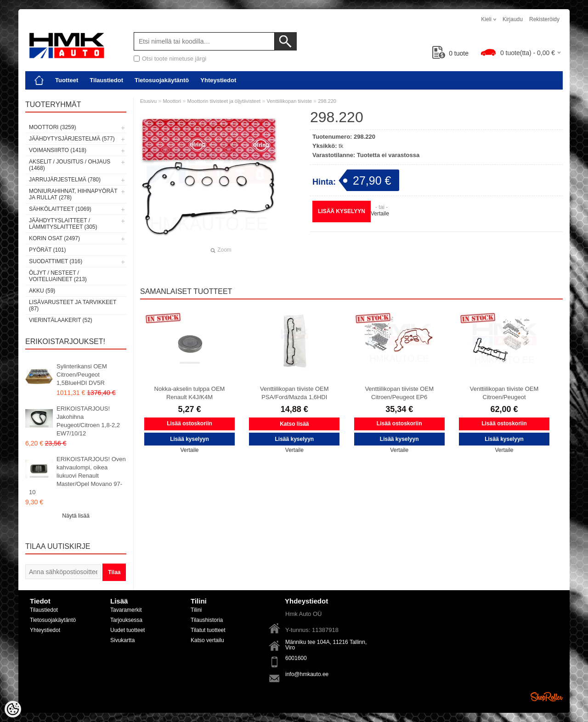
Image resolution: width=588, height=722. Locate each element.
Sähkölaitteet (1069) (60, 209)
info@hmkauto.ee (307, 674)
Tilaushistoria (207, 620)
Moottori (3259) (52, 127)
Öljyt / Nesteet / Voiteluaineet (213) (58, 276)
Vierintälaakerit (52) (61, 320)
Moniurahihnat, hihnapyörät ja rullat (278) (73, 194)
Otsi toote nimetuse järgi (174, 59)
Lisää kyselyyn (342, 211)
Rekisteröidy (544, 19)
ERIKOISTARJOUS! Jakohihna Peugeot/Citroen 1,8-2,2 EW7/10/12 (88, 421)
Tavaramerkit (126, 610)
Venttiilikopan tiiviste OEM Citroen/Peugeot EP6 (399, 393)
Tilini (196, 610)
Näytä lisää (76, 516)
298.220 (327, 101)
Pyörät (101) (47, 250)
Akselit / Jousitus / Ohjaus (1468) (70, 165)
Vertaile (380, 214)
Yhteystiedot (218, 80)
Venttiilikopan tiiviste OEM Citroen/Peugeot (504, 393)
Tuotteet (67, 80)
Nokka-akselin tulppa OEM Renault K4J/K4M (190, 393)
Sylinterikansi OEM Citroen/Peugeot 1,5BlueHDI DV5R (82, 375)
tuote (450, 53)
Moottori (172, 101)
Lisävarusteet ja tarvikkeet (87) (73, 305)
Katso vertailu (207, 640)
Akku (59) (42, 291)
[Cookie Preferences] (13, 709)
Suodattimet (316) (56, 261)
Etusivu (148, 101)
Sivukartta (122, 640)
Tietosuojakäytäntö (162, 80)
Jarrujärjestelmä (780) (65, 180)
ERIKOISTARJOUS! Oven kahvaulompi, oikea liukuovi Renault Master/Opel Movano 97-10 (77, 476)
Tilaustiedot (106, 80)
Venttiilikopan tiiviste (289, 101)
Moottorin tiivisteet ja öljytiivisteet (224, 101)
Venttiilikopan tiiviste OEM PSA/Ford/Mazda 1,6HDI (294, 393)
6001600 (296, 658)
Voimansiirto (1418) (58, 150)
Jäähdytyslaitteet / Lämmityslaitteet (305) (63, 224)
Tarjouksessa (126, 620)
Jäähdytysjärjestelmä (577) (72, 139)
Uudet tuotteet (127, 630)
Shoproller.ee (547, 697)
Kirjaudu (513, 19)
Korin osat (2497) (54, 238)
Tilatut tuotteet (208, 630)
